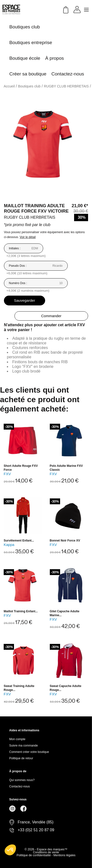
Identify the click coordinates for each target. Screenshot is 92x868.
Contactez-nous (20, 786)
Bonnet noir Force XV (65, 541)
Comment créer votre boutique (29, 752)
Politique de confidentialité (34, 855)
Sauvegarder (25, 300)
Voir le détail (28, 237)
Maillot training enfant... (21, 611)
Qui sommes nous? (22, 780)
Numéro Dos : (18, 283)
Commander (51, 316)
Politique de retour (21, 758)
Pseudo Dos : (18, 266)
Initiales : (15, 248)
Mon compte (17, 739)
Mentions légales (65, 855)
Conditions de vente (46, 852)
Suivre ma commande (24, 746)
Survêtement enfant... (19, 541)
